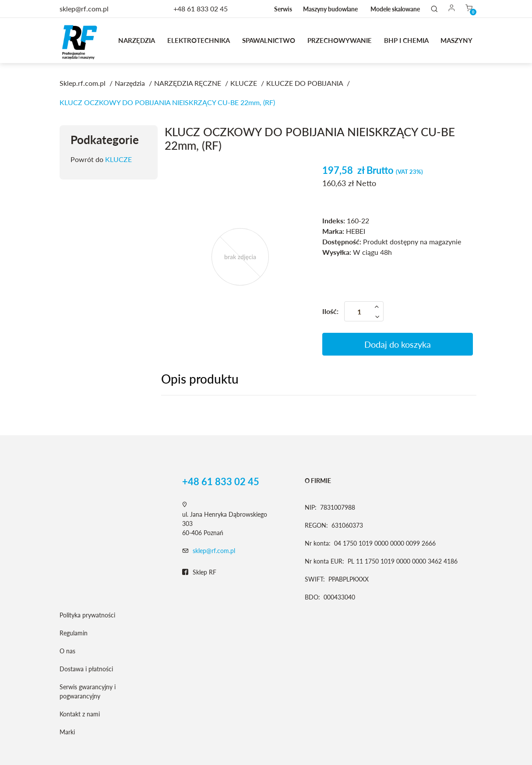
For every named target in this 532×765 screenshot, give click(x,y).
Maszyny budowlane (330, 9)
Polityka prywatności (87, 615)
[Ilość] (364, 311)
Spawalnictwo (269, 40)
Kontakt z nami (80, 714)
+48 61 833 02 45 (201, 9)
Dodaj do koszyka (398, 344)
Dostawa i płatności (86, 669)
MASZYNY (456, 40)
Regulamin (74, 633)
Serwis (283, 9)
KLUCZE (118, 159)
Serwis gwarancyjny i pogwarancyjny (88, 691)
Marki (67, 732)
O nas (67, 651)
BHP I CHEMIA (406, 40)
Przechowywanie (340, 40)
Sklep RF (199, 572)
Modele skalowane (395, 9)
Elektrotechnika (199, 40)
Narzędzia (137, 40)
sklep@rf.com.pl (214, 551)
